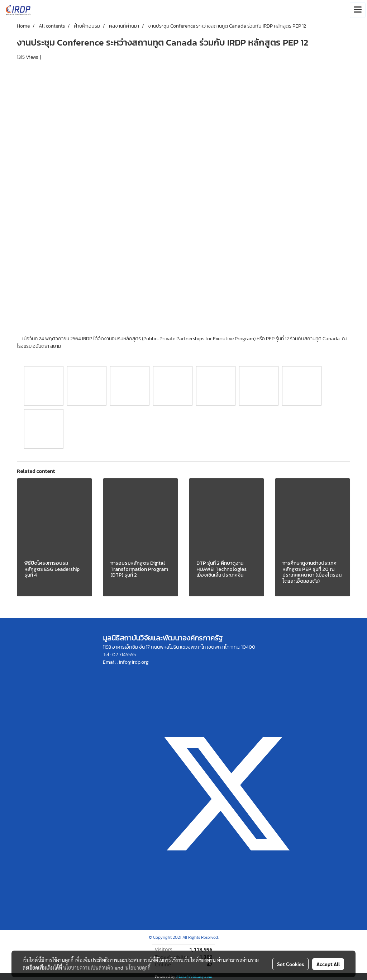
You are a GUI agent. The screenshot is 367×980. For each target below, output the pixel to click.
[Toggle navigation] (358, 10)
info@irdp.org (134, 662)
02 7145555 (124, 655)
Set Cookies (290, 964)
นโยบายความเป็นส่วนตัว (88, 967)
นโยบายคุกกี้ (138, 967)
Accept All (328, 964)
